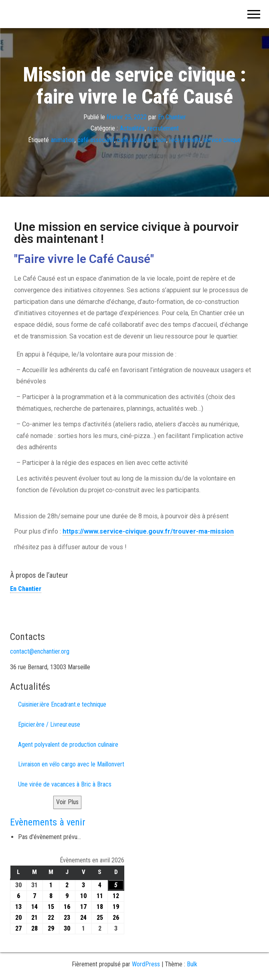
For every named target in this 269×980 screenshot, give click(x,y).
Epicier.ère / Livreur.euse (49, 724)
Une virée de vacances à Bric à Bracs (65, 784)
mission (157, 140)
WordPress (146, 964)
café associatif (96, 140)
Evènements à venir (48, 822)
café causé (131, 140)
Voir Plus (67, 802)
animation (63, 140)
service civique (222, 140)
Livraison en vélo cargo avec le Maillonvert (71, 764)
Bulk (192, 964)
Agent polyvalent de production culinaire (68, 745)
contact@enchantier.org (40, 651)
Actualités (132, 128)
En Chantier (172, 117)
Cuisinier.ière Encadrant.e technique (62, 704)
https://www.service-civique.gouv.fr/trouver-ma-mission (148, 531)
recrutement (163, 128)
